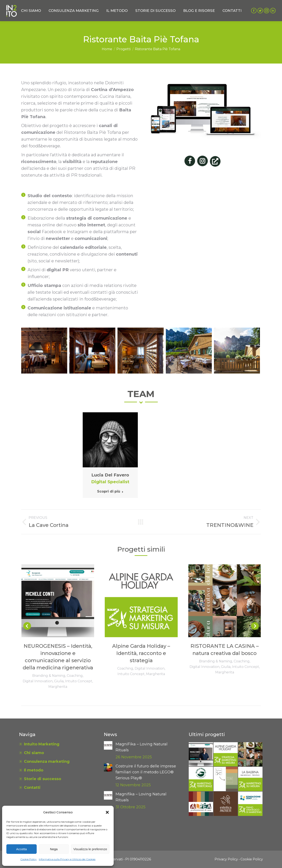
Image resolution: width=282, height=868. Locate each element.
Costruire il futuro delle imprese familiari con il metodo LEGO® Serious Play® (146, 772)
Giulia (59, 681)
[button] (107, 812)
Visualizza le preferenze (90, 849)
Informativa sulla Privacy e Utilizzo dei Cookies (67, 859)
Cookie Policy (29, 859)
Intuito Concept (79, 681)
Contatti (32, 788)
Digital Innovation (38, 681)
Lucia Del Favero (110, 475)
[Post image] (108, 745)
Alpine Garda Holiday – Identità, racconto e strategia (141, 653)
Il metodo (34, 770)
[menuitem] (31, 11)
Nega (54, 849)
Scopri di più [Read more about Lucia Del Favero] (110, 491)
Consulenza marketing (47, 761)
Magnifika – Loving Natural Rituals (141, 797)
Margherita (58, 687)
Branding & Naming (49, 676)
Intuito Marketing (42, 744)
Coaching (75, 676)
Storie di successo (43, 779)
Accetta (21, 849)
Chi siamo (34, 753)
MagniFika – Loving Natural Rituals (142, 747)
